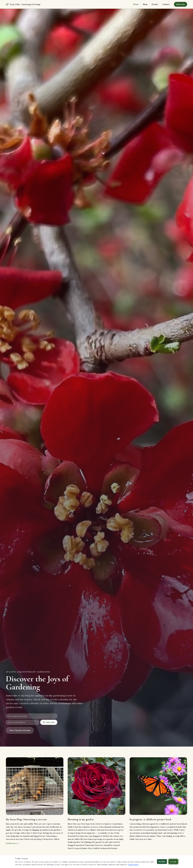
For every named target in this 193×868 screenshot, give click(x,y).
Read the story (12, 844)
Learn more (133, 865)
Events (155, 4)
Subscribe (181, 4)
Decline (162, 862)
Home (136, 4)
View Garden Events (20, 730)
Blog (145, 4)
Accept (173, 862)
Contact (166, 4)
